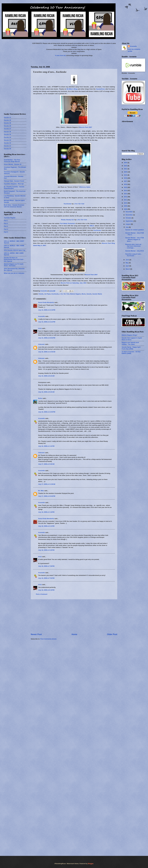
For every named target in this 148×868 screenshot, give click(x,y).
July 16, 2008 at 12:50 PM (47, 412)
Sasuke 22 (7, 143)
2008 (126, 209)
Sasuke (89, 294)
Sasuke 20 (7, 149)
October (129, 218)
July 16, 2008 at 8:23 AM (46, 376)
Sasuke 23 (7, 140)
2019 (126, 175)
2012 (126, 197)
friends (41, 294)
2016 (126, 184)
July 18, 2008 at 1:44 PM (46, 512)
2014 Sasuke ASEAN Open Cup (15, 250)
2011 (126, 200)
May (127, 263)
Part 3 (6, 226)
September (130, 221)
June (128, 260)
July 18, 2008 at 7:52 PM (46, 578)
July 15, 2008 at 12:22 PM (47, 322)
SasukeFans (100, 89)
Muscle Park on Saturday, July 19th (73, 283)
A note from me (60, 55)
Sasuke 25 (7, 134)
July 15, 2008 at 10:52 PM (47, 338)
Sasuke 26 (7, 132)
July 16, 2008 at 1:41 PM (46, 446)
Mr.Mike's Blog (72, 89)
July (127, 227)
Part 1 (6, 221)
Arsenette (41, 316)
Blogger (91, 864)
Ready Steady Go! (68, 220)
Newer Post (36, 634)
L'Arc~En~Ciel (79, 204)
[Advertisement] (74, 616)
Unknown (41, 344)
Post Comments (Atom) (48, 639)
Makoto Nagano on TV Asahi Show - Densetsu (14, 265)
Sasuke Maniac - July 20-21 (135, 251)
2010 (126, 203)
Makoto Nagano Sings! (129, 335)
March (128, 269)
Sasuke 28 (7, 126)
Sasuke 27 (7, 129)
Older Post (112, 634)
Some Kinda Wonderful (46, 302)
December (129, 212)
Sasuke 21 (7, 146)
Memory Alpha (85, 187)
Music (84, 294)
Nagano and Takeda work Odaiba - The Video (130, 343)
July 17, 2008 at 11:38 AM (47, 484)
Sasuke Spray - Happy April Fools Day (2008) (131, 348)
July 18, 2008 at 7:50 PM (46, 566)
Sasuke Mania (97, 294)
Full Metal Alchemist (67, 223)
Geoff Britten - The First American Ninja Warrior (12, 161)
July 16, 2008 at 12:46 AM (47, 352)
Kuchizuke (68, 204)
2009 (126, 206)
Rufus (40, 398)
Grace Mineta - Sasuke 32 (13, 164)
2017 (126, 181)
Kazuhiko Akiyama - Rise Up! (14, 184)
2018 (126, 178)
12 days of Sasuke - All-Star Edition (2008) (131, 353)
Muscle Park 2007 (86, 127)
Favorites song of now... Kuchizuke (134, 255)
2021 (126, 169)
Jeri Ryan (47, 294)
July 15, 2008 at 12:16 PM (47, 310)
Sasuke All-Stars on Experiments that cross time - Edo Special (14, 259)
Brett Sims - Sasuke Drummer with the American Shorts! (14, 206)
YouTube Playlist (10, 218)
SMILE (92, 226)
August (128, 224)
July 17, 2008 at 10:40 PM (47, 496)
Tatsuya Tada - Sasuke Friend (14, 181)
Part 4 (6, 229)
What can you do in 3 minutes (14, 273)
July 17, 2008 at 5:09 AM (46, 464)
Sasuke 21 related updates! (135, 230)
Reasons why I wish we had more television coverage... (133, 246)
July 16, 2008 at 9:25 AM (46, 392)
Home (74, 634)
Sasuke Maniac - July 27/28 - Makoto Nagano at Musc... (135, 239)
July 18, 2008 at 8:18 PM (46, 590)
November (129, 215)
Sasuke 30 (7, 120)
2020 (126, 172)
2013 (126, 194)
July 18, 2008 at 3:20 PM (46, 550)
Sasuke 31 (7, 117)
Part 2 (6, 223)
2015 (126, 187)
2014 (126, 191)
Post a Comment (42, 594)
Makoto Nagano (75, 294)
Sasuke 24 (7, 137)
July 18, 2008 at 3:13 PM (46, 526)
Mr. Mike (41, 491)
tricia (40, 328)
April (127, 266)
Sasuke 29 (7, 123)
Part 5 (6, 232)
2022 (126, 166)
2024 (126, 163)
